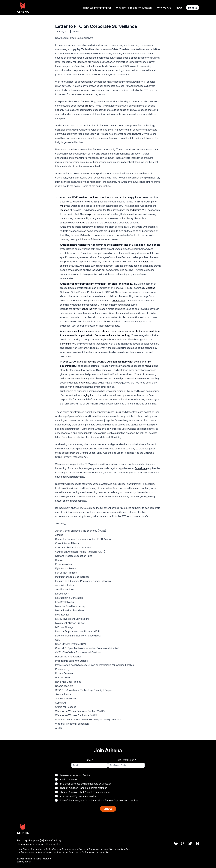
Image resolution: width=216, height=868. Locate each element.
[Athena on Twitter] (190, 843)
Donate (193, 8)
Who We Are (164, 8)
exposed (91, 214)
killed (146, 262)
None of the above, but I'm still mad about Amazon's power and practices (97, 800)
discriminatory (68, 344)
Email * (90, 760)
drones (89, 106)
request (149, 366)
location (64, 210)
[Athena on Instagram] (183, 843)
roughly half (88, 395)
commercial (119, 300)
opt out (115, 235)
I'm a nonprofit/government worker (76, 796)
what (149, 383)
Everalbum (141, 468)
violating (150, 288)
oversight (84, 383)
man (62, 206)
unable (112, 231)
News (179, 8)
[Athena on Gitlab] (176, 843)
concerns (87, 309)
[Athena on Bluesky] (197, 843)
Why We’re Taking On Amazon (134, 8)
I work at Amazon (67, 779)
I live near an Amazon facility (73, 775)
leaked (130, 210)
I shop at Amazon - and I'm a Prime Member (81, 788)
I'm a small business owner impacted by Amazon (83, 784)
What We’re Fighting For (97, 8)
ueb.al (28, 862)
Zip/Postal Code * (126, 760)
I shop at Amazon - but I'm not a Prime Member (83, 792)
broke (85, 202)
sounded (80, 223)
